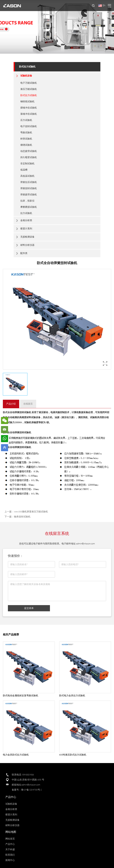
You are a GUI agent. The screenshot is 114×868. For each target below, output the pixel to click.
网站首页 (10, 839)
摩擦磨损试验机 (29, 207)
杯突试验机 (26, 139)
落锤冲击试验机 (29, 114)
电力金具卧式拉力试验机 (16, 755)
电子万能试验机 (29, 83)
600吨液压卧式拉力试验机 (73, 755)
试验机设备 (26, 76)
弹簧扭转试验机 (29, 188)
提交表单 (29, 608)
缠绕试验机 (26, 145)
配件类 (24, 253)
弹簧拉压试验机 (29, 182)
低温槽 (24, 170)
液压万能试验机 (29, 89)
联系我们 (10, 855)
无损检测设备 (27, 237)
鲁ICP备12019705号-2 (32, 790)
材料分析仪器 (27, 245)
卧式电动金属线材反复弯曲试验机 (21, 696)
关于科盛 (10, 849)
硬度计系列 (26, 229)
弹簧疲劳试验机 (29, 195)
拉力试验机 (26, 213)
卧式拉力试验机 (27, 67)
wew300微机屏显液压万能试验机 (31, 512)
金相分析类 (26, 220)
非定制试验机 (27, 164)
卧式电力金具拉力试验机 (72, 696)
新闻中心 (10, 860)
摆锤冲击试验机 (29, 108)
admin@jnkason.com (85, 544)
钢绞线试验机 (27, 102)
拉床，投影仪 (27, 201)
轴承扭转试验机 (22, 517)
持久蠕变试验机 (29, 157)
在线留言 (28, 404)
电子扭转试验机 (29, 126)
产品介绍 (11, 404)
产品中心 (10, 844)
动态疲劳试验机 (29, 151)
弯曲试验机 (26, 133)
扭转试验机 (25, 412)
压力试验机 (26, 120)
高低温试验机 (27, 176)
